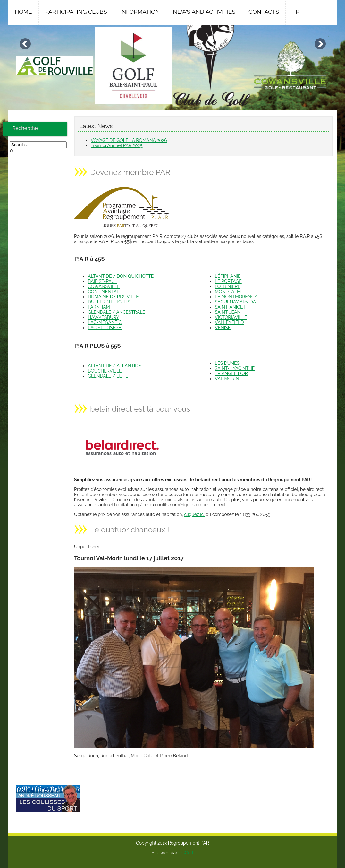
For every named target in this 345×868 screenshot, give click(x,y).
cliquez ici (194, 514)
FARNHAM (99, 307)
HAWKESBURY (103, 317)
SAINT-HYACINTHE (235, 368)
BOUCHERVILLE (105, 371)
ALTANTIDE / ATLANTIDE (114, 366)
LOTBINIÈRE (228, 286)
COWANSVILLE (104, 286)
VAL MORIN (227, 379)
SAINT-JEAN (228, 312)
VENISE (223, 328)
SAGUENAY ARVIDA (235, 302)
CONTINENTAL (104, 292)
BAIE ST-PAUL (103, 281)
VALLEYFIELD (229, 322)
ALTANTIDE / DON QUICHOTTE (121, 276)
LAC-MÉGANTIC (105, 322)
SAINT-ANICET (230, 307)
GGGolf (186, 853)
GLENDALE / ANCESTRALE (117, 312)
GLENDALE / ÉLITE (108, 376)
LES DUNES (227, 363)
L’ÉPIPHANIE (228, 276)
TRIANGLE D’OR (231, 373)
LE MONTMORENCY (236, 297)
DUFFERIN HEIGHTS (109, 302)
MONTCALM (228, 292)
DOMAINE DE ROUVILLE (113, 297)
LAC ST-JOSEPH (105, 328)
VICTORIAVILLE (231, 317)
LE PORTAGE (228, 281)
